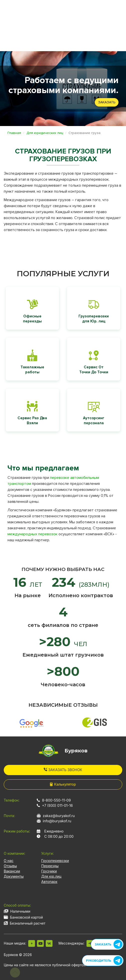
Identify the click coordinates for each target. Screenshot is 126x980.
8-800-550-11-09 (56, 800)
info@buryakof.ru (57, 821)
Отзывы (10, 866)
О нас (9, 861)
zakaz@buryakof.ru (59, 816)
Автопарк (49, 882)
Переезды (50, 866)
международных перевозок (32, 534)
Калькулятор (63, 784)
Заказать (107, 102)
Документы (14, 876)
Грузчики (49, 871)
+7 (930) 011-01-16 (57, 805)
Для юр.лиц (51, 876)
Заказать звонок (63, 770)
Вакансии (12, 871)
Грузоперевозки (55, 861)
